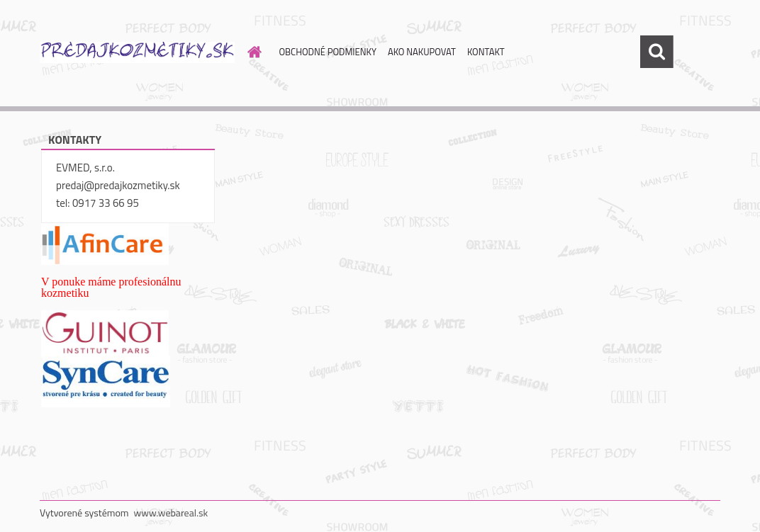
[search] (656, 52)
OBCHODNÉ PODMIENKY (328, 52)
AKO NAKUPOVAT (422, 52)
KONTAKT (486, 52)
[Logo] (137, 52)
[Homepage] (252, 52)
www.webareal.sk (171, 513)
